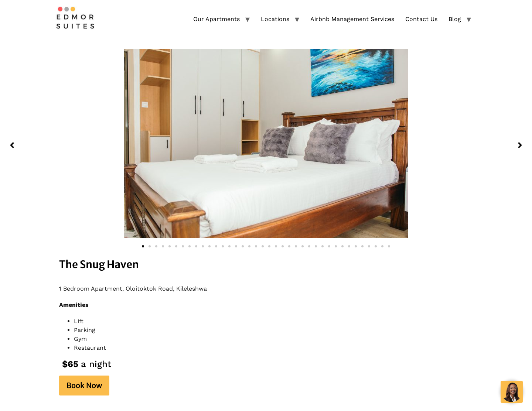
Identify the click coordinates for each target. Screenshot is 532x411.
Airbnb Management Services (352, 19)
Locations (275, 19)
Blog (455, 19)
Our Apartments (216, 19)
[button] (12, 145)
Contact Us (421, 19)
